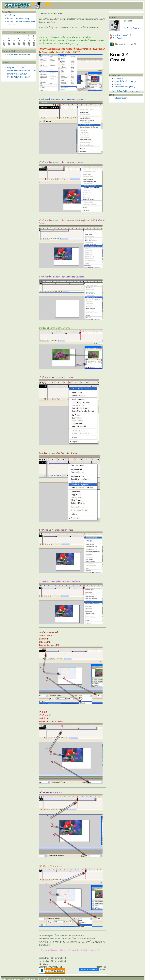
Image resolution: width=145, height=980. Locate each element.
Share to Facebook (89, 970)
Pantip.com (5, 979)
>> (34, 33)
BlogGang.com (49, 979)
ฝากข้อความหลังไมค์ (120, 35)
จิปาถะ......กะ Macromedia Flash (21, 21)
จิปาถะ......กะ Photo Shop (18, 18)
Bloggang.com (121, 98)
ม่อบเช (119, 78)
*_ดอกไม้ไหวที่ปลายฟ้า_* (125, 82)
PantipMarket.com (18, 979)
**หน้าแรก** (12, 15)
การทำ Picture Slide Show (19, 55)
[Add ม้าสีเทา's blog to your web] (126, 91)
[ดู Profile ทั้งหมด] (132, 28)
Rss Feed (116, 38)
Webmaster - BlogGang (125, 87)
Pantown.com (31, 979)
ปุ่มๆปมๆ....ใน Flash (16, 68)
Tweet (103, 970)
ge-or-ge (118, 84)
